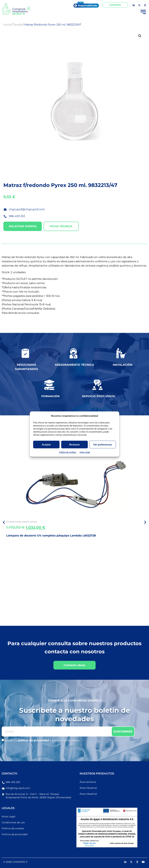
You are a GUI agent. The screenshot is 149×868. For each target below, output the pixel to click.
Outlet (10, 522)
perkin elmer (30, 522)
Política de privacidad (15, 834)
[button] (140, 36)
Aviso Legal (85, 452)
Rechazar (75, 444)
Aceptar (46, 444)
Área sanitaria (88, 782)
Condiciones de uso (13, 822)
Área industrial (88, 788)
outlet (18, 522)
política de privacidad (34, 740)
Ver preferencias (103, 444)
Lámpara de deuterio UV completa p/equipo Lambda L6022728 (51, 536)
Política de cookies (68, 452)
